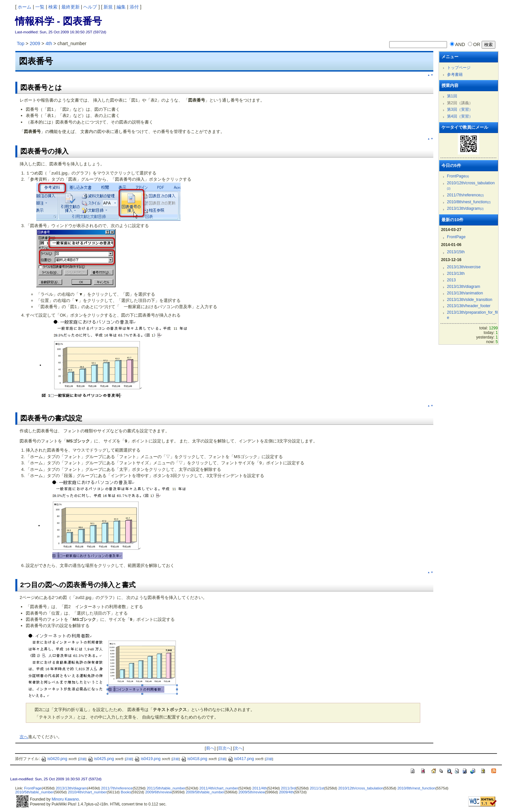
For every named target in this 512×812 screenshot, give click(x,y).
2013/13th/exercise (464, 267)
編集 (121, 7)
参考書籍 (455, 75)
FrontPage (458, 176)
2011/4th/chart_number (219, 788)
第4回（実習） (460, 116)
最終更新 (71, 7)
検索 (53, 7)
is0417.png (241, 759)
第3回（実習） (460, 109)
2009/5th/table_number (205, 792)
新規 (108, 7)
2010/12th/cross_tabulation (361, 788)
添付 (134, 7)
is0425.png (101, 759)
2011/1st (317, 788)
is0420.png (54, 759)
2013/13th (456, 273)
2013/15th (456, 252)
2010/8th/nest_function (469, 202)
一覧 (40, 7)
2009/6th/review (159, 792)
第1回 (452, 96)
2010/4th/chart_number (87, 792)
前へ (210, 748)
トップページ (459, 68)
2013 (451, 280)
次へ (24, 737)
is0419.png (147, 759)
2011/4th (260, 788)
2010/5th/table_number (34, 792)
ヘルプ (90, 7)
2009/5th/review (252, 792)
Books (126, 792)
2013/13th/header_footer (469, 306)
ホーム (24, 7)
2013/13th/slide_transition (470, 300)
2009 (35, 43)
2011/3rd (288, 788)
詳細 (82, 759)
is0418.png (194, 759)
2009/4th (286, 792)
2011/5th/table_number (166, 788)
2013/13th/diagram (465, 208)
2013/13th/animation (465, 293)
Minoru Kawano (65, 799)
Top (20, 43)
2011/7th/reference (465, 195)
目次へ (224, 748)
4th (49, 43)
